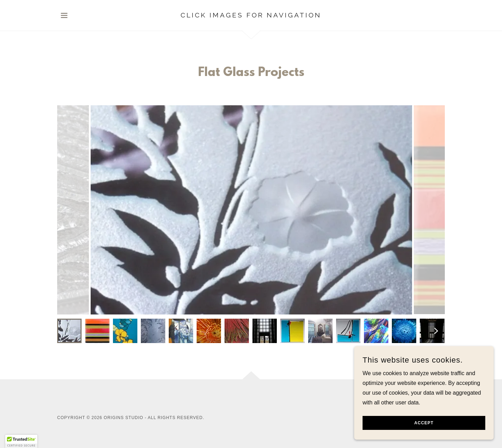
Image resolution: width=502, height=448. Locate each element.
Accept (424, 423)
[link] (251, 16)
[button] (64, 15)
